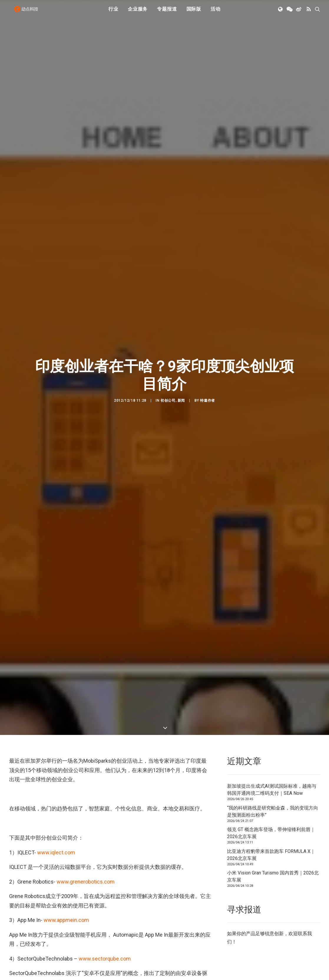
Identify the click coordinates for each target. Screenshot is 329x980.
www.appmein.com (66, 826)
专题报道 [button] (167, 13)
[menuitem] (113, 13)
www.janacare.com (66, 942)
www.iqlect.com (56, 758)
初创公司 (168, 353)
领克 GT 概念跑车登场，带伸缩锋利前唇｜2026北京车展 (271, 739)
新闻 (181, 353)
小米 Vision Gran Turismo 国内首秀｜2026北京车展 (273, 782)
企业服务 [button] (138, 13)
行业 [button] (113, 13)
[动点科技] (28, 13)
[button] (281, 13)
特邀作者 (207, 353)
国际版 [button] (194, 13)
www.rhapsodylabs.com (84, 903)
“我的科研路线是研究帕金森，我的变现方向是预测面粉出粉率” (273, 717)
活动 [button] (216, 13)
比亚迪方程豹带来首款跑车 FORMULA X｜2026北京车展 (271, 761)
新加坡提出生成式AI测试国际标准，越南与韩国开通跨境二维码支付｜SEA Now (272, 696)
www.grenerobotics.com (86, 788)
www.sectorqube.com (105, 865)
